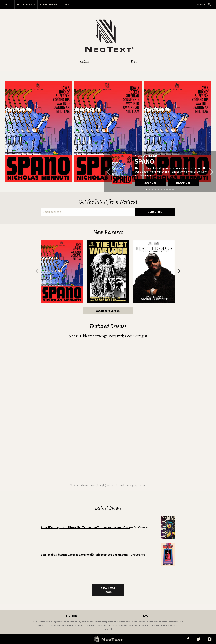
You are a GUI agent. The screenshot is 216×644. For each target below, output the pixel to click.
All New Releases (108, 311)
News (66, 4)
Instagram (209, 639)
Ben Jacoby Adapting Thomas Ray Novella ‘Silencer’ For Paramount (84, 555)
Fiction (84, 61)
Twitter (198, 639)
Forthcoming (49, 4)
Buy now (150, 183)
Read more (183, 183)
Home (9, 4)
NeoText (108, 35)
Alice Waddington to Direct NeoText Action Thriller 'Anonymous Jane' (86, 527)
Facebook (188, 639)
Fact (134, 61)
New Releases (26, 4)
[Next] (179, 271)
